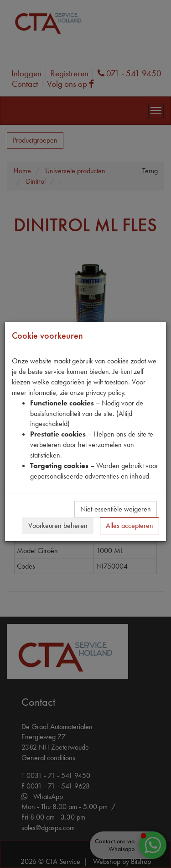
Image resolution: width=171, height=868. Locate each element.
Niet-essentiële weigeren (116, 509)
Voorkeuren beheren (58, 525)
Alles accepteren (130, 525)
